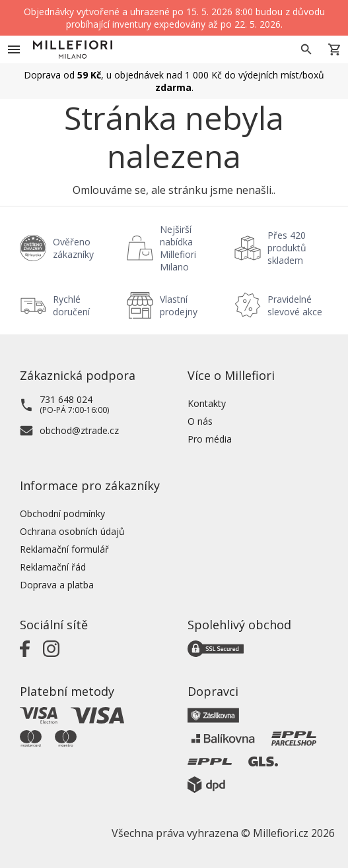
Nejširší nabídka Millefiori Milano (178, 248)
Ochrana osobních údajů (72, 531)
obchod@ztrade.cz (79, 430)
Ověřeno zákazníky (73, 248)
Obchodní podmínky (62, 513)
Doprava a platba (57, 585)
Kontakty (207, 403)
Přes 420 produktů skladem (287, 248)
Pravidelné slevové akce (295, 305)
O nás (200, 421)
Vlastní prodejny (179, 305)
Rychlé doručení (71, 305)
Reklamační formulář (64, 549)
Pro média (210, 439)
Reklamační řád (53, 567)
